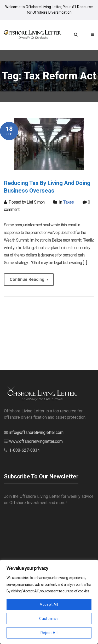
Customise (49, 619)
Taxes (68, 202)
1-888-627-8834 (24, 450)
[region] (49, 602)
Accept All (49, 604)
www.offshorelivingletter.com (36, 441)
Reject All (49, 633)
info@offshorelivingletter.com (36, 432)
